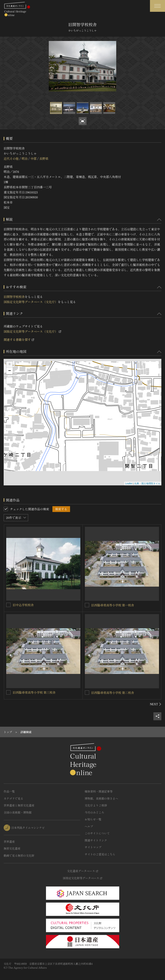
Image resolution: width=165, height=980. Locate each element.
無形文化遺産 (12, 848)
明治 (24, 159)
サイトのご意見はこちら (100, 854)
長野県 (44, 159)
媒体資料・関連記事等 (99, 791)
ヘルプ (89, 826)
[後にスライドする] (156, 704)
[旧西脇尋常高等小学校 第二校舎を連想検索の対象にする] (87, 693)
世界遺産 (9, 842)
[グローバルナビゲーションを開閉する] (157, 6)
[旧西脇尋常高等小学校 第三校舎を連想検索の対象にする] (8, 692)
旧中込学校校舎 (23, 605)
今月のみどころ (94, 812)
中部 (34, 159)
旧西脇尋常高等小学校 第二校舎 (113, 693)
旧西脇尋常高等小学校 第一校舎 (113, 605)
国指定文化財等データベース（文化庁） (31, 302)
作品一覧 (9, 791)
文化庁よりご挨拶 (96, 805)
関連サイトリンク (96, 840)
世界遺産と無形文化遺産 (19, 805)
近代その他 (11, 159)
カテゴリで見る (13, 798)
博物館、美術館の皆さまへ (101, 798)
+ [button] (10, 365)
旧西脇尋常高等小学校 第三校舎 (34, 692)
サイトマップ (93, 847)
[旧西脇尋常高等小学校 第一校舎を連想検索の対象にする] (87, 605)
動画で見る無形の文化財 (19, 855)
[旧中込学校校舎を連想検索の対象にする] (8, 605)
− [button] (10, 371)
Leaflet (129, 483)
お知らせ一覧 (93, 819)
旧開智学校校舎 (14, 297)
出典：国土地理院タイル (147, 483)
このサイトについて (97, 833)
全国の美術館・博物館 (18, 812)
